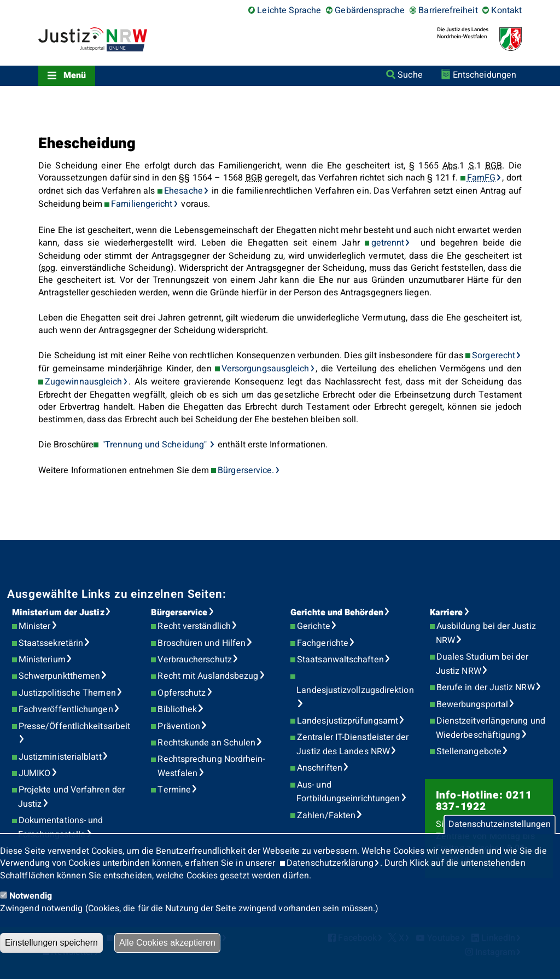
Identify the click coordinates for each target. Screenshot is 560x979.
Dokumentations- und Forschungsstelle (60, 828)
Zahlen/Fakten (326, 815)
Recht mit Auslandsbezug (208, 676)
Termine (174, 790)
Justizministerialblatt (60, 757)
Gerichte (314, 626)
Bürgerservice (179, 613)
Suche (410, 75)
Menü (75, 75)
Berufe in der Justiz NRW (486, 687)
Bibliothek (177, 709)
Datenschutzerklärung (330, 863)
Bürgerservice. (246, 470)
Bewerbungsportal (472, 704)
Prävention (179, 726)
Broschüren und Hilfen (202, 643)
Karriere (447, 613)
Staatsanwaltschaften (340, 660)
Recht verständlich (194, 626)
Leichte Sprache (289, 10)
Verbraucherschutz (194, 660)
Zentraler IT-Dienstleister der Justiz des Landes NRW (352, 744)
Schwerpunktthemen (59, 676)
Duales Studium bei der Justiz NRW (482, 664)
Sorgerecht (494, 356)
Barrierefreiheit (448, 10)
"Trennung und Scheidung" (154, 445)
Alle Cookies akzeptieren (167, 943)
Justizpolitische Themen (67, 693)
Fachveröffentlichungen (66, 709)
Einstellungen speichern (51, 943)
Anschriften (320, 768)
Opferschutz (182, 693)
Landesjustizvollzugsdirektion (355, 690)
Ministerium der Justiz (58, 613)
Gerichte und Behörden (337, 613)
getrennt (388, 243)
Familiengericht (142, 204)
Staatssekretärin (51, 643)
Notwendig (31, 896)
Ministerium (42, 660)
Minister (35, 626)
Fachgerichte (323, 643)
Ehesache (183, 191)
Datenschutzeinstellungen (500, 825)
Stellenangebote (469, 751)
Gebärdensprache (370, 10)
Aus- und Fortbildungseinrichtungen (348, 792)
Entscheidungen (485, 75)
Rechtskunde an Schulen (206, 743)
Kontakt (506, 10)
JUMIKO (34, 773)
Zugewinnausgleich (83, 382)
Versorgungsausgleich (266, 369)
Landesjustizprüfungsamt (348, 721)
